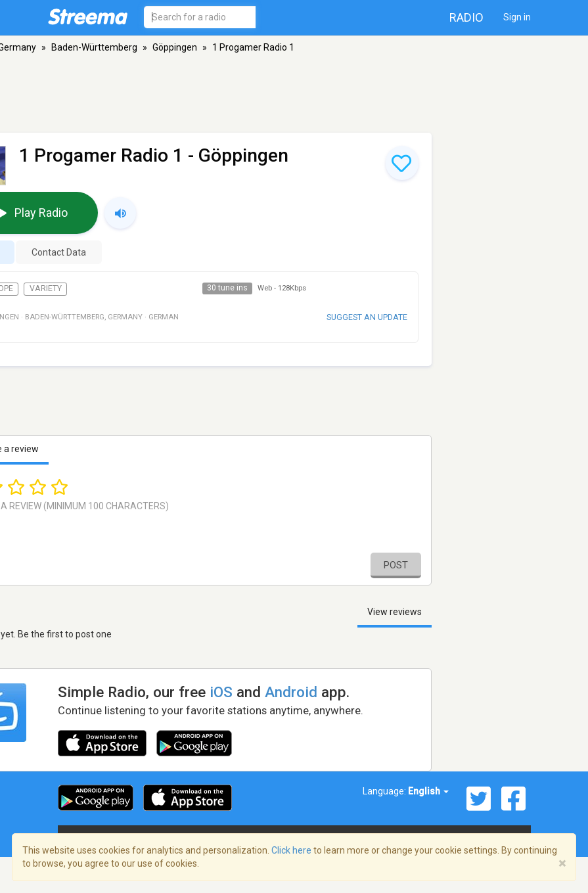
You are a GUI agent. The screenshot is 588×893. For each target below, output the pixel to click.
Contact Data (59, 252)
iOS (221, 692)
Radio (466, 17)
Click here (291, 850)
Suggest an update (367, 317)
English (428, 791)
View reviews (395, 612)
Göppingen (175, 47)
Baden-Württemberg (94, 47)
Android (291, 692)
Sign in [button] (517, 17)
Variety (46, 288)
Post (396, 565)
